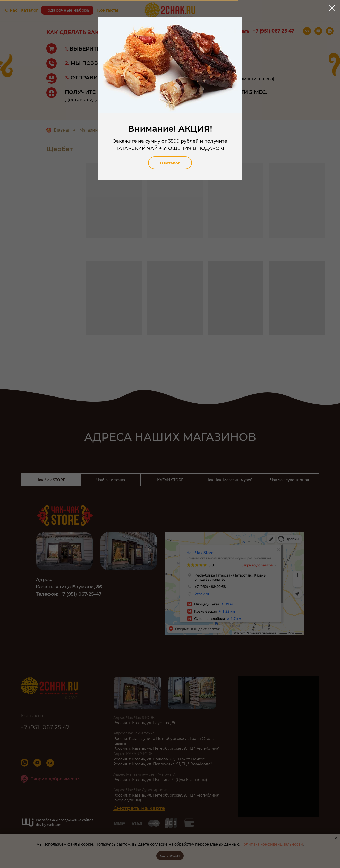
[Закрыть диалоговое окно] (332, 8)
